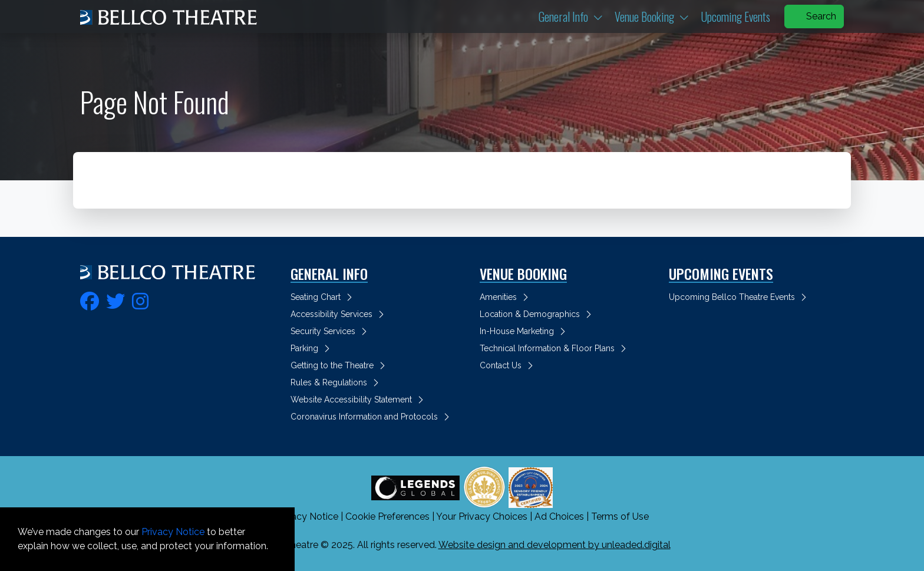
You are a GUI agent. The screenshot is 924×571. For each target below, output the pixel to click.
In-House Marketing (524, 331)
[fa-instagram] (140, 300)
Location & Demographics (537, 314)
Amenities (506, 297)
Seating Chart (323, 297)
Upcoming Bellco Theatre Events (740, 297)
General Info (574, 16)
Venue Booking (655, 16)
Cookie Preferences (387, 516)
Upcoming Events (735, 16)
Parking (312, 348)
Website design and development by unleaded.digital (555, 545)
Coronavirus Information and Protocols (372, 417)
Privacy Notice (307, 516)
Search (814, 16)
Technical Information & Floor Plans (555, 348)
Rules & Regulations (336, 382)
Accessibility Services (339, 314)
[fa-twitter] (115, 300)
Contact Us (508, 365)
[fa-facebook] (90, 300)
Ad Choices (559, 516)
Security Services (331, 331)
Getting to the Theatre (340, 365)
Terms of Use (620, 516)
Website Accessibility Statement (359, 400)
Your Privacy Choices (482, 516)
